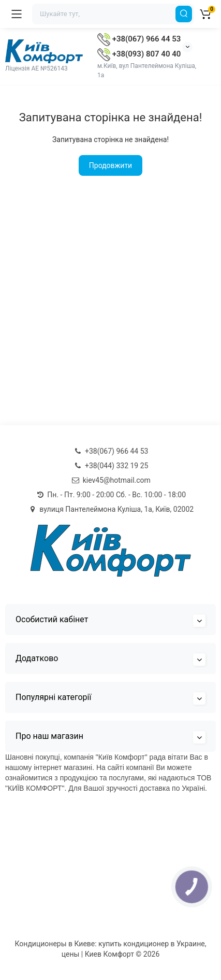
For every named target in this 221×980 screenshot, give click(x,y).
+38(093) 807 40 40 (139, 54)
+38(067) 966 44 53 (139, 39)
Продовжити (110, 165)
